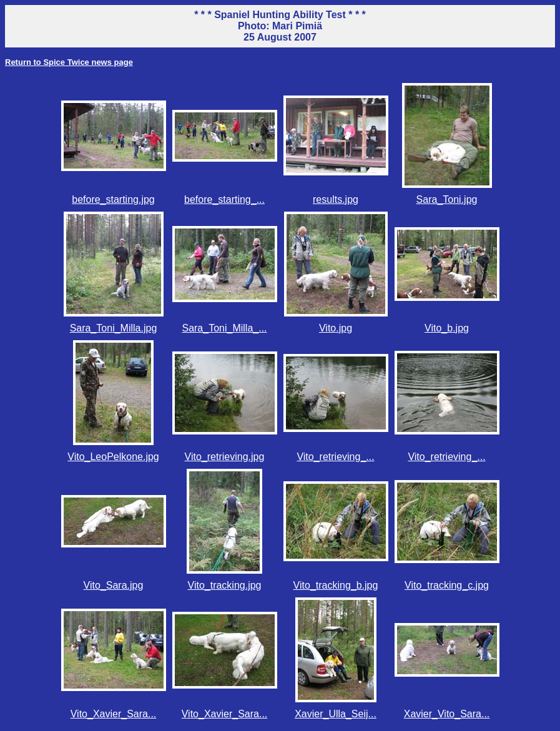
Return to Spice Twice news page (69, 62)
